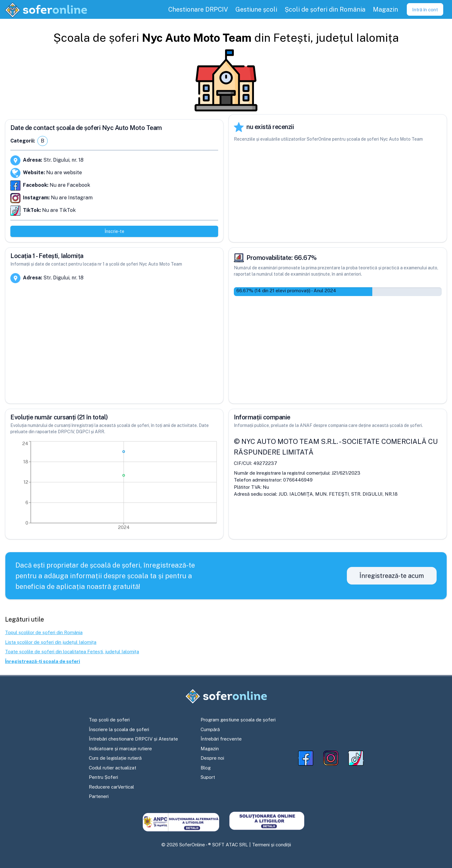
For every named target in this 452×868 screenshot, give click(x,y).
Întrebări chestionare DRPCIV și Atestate (133, 739)
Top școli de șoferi (109, 720)
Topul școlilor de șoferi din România (44, 632)
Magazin (210, 749)
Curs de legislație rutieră (115, 758)
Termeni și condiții (272, 845)
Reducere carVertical (111, 787)
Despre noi (212, 758)
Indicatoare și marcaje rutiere (120, 749)
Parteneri (99, 796)
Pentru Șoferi (103, 777)
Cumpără (210, 729)
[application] (114, 487)
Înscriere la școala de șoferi (119, 729)
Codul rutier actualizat (113, 768)
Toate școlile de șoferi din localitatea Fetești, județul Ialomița (72, 652)
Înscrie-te (114, 231)
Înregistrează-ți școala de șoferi (43, 661)
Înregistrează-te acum (392, 576)
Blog (206, 768)
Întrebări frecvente (221, 739)
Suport (208, 777)
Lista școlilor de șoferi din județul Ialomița (51, 642)
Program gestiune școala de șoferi (238, 720)
